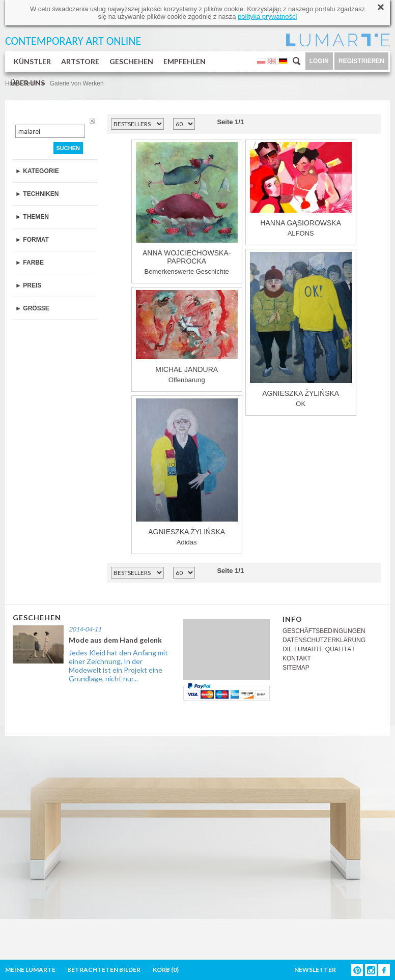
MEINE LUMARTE (30, 970)
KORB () (166, 970)
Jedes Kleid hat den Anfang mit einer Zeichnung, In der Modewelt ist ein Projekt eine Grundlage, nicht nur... (118, 666)
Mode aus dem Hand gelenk (115, 640)
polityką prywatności (267, 17)
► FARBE (30, 263)
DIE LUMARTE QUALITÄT (319, 649)
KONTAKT (297, 658)
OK (301, 330)
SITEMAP (296, 668)
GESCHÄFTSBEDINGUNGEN (324, 631)
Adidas (187, 472)
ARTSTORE (80, 61)
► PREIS (28, 285)
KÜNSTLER (32, 61)
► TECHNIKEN (37, 194)
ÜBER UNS (27, 83)
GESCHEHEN (131, 61)
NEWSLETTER (315, 970)
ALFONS (301, 190)
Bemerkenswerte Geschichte (187, 209)
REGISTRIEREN (361, 61)
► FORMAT (32, 240)
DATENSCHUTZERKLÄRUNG (324, 640)
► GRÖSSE (32, 308)
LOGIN (319, 61)
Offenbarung (187, 337)
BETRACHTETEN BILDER (104, 970)
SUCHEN (68, 148)
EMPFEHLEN (185, 61)
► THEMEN (32, 217)
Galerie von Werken (77, 83)
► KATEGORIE (37, 171)
